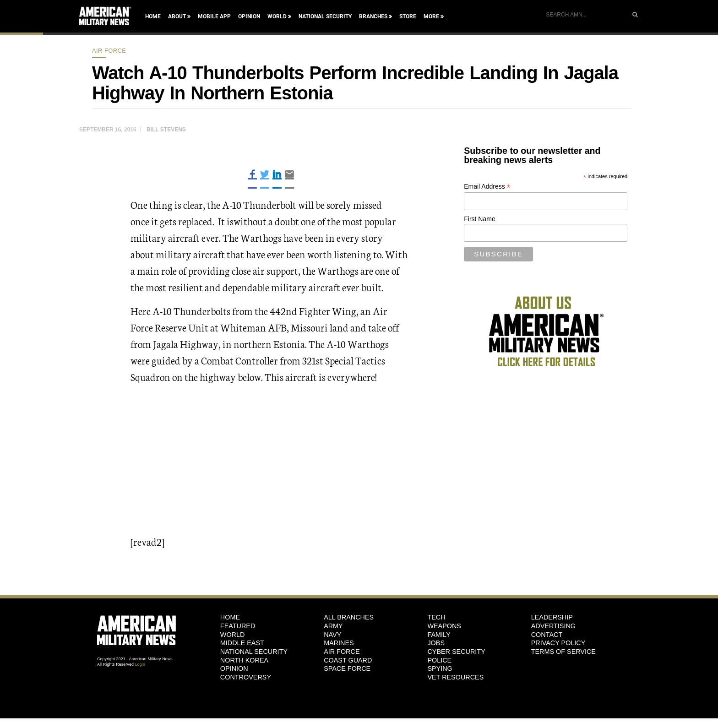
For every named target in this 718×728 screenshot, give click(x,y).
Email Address (487, 187)
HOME (230, 617)
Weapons (444, 626)
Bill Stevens (166, 130)
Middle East (242, 643)
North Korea (244, 660)
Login (140, 664)
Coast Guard (348, 660)
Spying (440, 668)
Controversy (246, 677)
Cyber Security (456, 652)
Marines (339, 643)
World (277, 16)
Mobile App (214, 16)
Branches (373, 16)
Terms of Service (563, 652)
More (431, 16)
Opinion (249, 16)
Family (439, 635)
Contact (547, 635)
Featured (238, 626)
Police (439, 660)
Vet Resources (455, 677)
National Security (325, 16)
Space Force (347, 668)
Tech (436, 617)
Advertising (553, 626)
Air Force (109, 51)
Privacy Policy (558, 643)
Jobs (436, 643)
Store (408, 16)
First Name (479, 219)
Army (333, 626)
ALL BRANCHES (349, 617)
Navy (332, 635)
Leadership (552, 617)
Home (153, 16)
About (177, 16)
